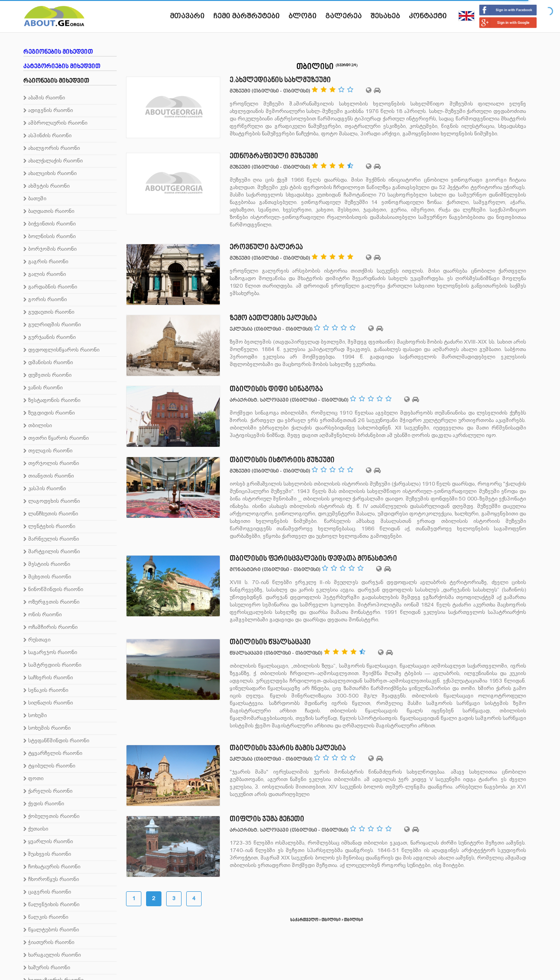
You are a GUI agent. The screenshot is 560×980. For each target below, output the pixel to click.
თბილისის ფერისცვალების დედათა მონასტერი (313, 559)
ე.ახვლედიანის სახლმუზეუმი (280, 80)
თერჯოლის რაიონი (51, 464)
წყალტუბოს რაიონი (51, 930)
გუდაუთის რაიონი (49, 312)
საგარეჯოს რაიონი (50, 653)
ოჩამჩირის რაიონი (50, 627)
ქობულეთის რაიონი (51, 817)
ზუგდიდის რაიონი (49, 413)
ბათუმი (35, 199)
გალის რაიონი (45, 275)
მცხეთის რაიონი (47, 577)
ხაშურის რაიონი (47, 968)
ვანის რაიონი (43, 388)
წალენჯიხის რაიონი (51, 905)
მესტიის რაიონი (47, 564)
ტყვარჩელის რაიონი (53, 754)
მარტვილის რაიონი (52, 552)
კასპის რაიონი (45, 489)
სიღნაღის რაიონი (48, 703)
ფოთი (33, 779)
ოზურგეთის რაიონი (51, 602)
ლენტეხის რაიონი (49, 527)
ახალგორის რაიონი (52, 148)
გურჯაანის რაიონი (49, 338)
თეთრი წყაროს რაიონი (56, 438)
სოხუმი (35, 716)
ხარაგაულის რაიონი (52, 955)
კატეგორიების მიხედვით (62, 67)
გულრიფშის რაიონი (52, 325)
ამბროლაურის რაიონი (55, 123)
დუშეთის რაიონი (47, 375)
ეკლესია (241, 329)
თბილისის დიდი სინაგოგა (276, 389)
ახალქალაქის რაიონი (53, 161)
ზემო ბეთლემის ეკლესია (273, 318)
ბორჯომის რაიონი (50, 249)
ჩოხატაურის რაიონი (52, 867)
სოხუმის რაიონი (47, 728)
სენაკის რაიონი (46, 691)
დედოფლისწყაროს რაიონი (61, 350)
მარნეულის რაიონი (51, 539)
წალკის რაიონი (46, 917)
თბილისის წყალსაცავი (270, 642)
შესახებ (385, 16)
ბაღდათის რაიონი (49, 212)
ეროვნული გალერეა (266, 247)
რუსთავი (37, 640)
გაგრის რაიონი (46, 262)
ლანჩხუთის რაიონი (51, 514)
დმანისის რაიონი (48, 363)
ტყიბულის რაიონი (49, 766)
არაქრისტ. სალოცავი (259, 400)
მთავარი (187, 16)
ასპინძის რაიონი (47, 136)
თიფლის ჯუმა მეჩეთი (267, 819)
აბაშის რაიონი (44, 98)
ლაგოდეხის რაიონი (52, 501)
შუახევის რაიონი (47, 854)
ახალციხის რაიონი (50, 174)
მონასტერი (245, 569)
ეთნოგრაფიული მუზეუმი (274, 156)
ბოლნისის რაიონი (49, 237)
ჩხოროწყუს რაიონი (51, 880)
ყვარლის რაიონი (48, 842)
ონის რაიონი (42, 615)
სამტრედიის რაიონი (52, 665)
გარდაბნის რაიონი (50, 287)
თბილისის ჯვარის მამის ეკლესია (288, 748)
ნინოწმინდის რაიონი (53, 590)
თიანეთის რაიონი (49, 476)
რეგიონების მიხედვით (58, 52)
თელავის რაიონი (48, 451)
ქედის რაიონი (44, 804)
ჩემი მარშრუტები (246, 16)
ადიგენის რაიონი (48, 111)
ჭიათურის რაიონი (49, 943)
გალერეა (343, 16)
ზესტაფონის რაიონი (52, 401)
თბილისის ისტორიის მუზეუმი (282, 460)
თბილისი (38, 426)
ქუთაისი (36, 829)
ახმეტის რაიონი (46, 186)
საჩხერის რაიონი (48, 678)
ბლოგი (302, 16)
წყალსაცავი (246, 653)
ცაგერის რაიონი (47, 892)
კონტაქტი (428, 16)
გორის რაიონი (45, 300)
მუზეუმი (240, 91)
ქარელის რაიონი (48, 791)
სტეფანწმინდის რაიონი (56, 741)
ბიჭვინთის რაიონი (49, 224)
